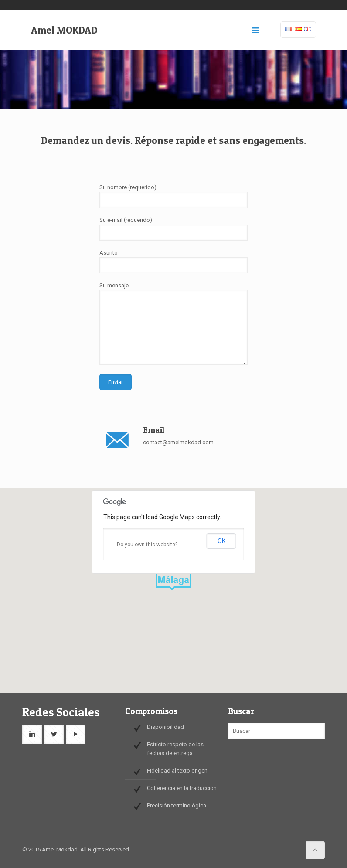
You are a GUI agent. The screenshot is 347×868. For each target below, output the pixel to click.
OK (221, 541)
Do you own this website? (147, 545)
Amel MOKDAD (64, 30)
